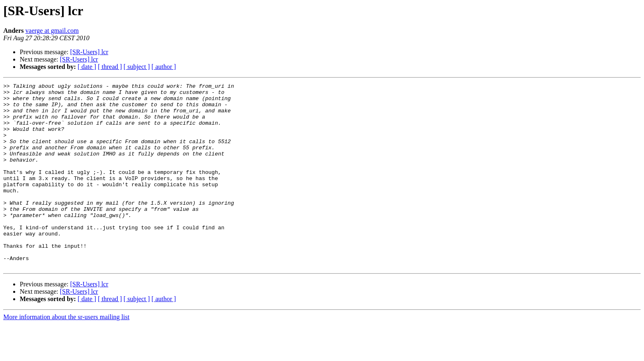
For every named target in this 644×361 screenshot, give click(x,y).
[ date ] (87, 67)
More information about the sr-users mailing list (66, 354)
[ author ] (164, 67)
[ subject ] (137, 67)
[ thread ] (110, 67)
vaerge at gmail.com (52, 31)
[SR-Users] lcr (89, 52)
